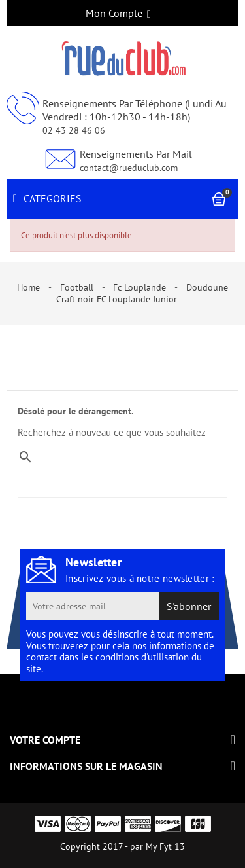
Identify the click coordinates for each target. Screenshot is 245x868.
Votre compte (45, 740)
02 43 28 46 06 (74, 130)
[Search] (97, 476)
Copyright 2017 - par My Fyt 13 (122, 846)
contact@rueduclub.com (129, 168)
